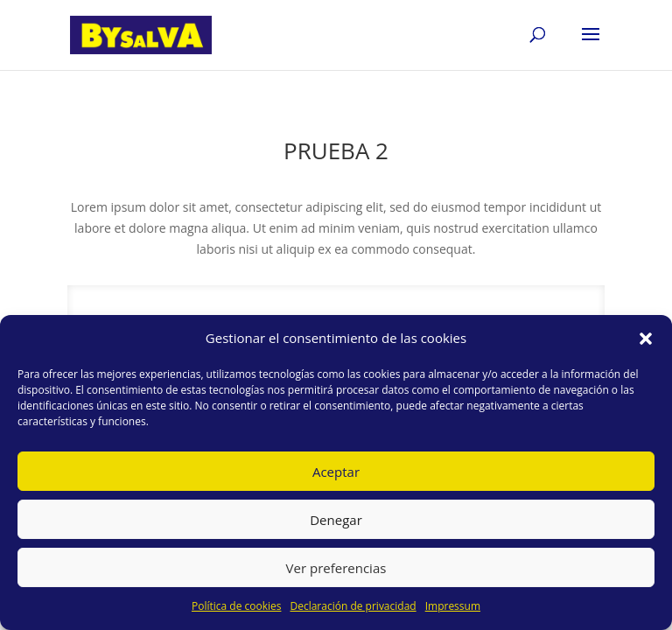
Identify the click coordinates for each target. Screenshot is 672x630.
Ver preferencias (336, 568)
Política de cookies (237, 606)
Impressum (453, 606)
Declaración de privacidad (353, 606)
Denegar (336, 520)
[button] (646, 339)
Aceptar (336, 472)
